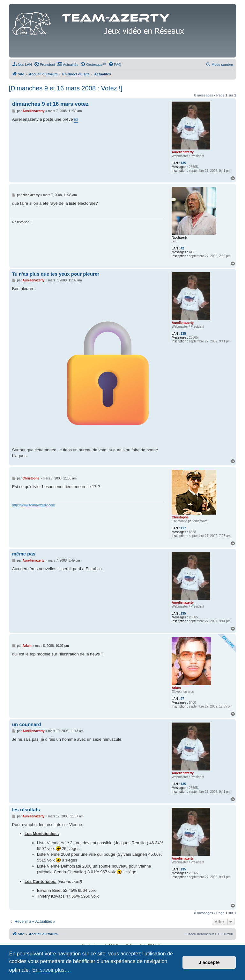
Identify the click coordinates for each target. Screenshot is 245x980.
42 (182, 248)
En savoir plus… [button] (51, 970)
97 (182, 699)
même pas (24, 554)
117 (183, 528)
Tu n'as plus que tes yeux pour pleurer (56, 274)
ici (76, 119)
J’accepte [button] (209, 962)
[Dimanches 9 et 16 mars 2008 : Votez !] (66, 88)
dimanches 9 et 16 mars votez (50, 104)
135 (183, 163)
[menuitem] (22, 65)
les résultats (26, 810)
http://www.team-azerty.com (34, 505)
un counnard (27, 724)
